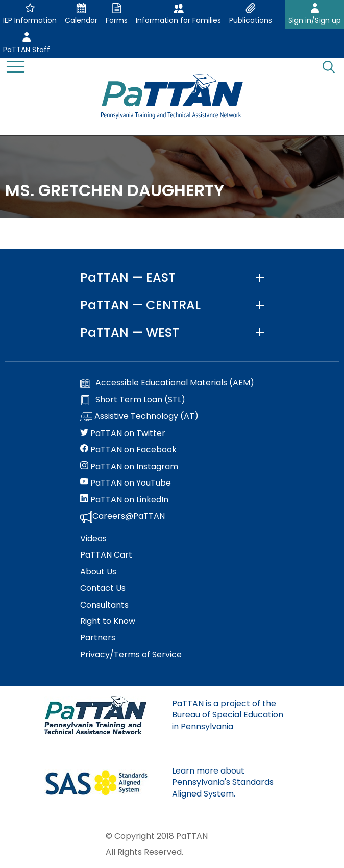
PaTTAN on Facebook (128, 450)
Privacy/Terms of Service (131, 655)
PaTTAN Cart (106, 555)
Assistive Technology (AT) (139, 417)
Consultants (104, 605)
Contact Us (103, 588)
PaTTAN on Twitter (123, 433)
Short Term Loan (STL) (133, 400)
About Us (98, 572)
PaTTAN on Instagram (129, 467)
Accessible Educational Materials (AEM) (167, 383)
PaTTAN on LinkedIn (124, 500)
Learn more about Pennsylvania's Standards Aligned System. (223, 782)
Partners (98, 638)
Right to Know (108, 621)
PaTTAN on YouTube (126, 483)
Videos (93, 539)
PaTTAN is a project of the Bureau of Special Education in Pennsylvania (228, 715)
